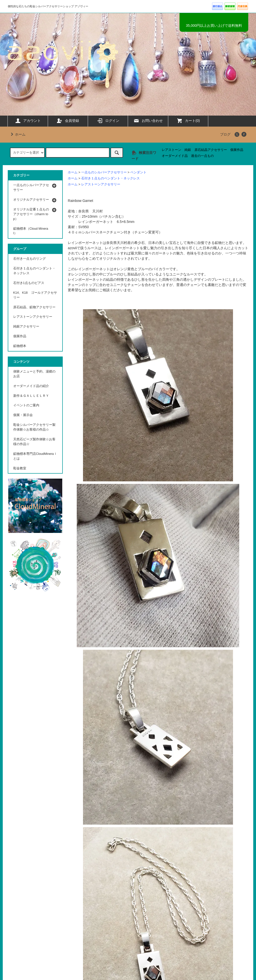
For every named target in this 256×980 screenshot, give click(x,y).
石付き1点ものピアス (29, 283)
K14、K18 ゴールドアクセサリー (35, 295)
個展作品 (237, 150)
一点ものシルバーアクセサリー (104, 172)
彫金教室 (20, 468)
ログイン (108, 121)
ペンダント (138, 172)
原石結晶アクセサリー (211, 150)
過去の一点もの (202, 156)
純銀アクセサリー (26, 326)
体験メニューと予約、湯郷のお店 (34, 374)
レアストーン (171, 150)
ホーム (17, 134)
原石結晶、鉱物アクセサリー (34, 307)
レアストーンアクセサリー (101, 184)
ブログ (225, 134)
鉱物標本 (20, 346)
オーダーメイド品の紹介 (31, 386)
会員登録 (68, 121)
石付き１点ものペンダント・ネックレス (110, 178)
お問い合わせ (148, 121)
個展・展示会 (23, 415)
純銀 (188, 150)
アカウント (28, 121)
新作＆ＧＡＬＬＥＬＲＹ (33, 396)
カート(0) (188, 121)
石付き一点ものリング (29, 259)
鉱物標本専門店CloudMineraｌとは (35, 456)
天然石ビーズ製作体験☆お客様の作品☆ (34, 442)
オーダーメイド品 (175, 156)
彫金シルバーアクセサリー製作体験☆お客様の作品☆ (34, 427)
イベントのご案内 (26, 405)
